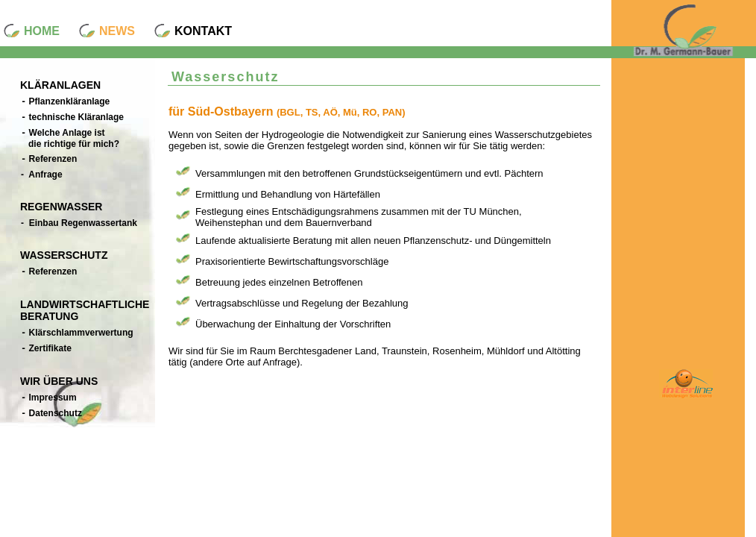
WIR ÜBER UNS (59, 381)
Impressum (49, 398)
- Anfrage (42, 175)
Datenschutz (51, 414)
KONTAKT (203, 31)
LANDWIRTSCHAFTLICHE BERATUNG (85, 310)
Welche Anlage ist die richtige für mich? (70, 138)
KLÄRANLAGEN (60, 85)
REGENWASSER (61, 207)
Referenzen (49, 159)
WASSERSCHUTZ (64, 255)
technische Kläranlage (72, 117)
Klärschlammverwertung (77, 333)
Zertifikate (46, 349)
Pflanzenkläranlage (65, 102)
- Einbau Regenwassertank (79, 223)
